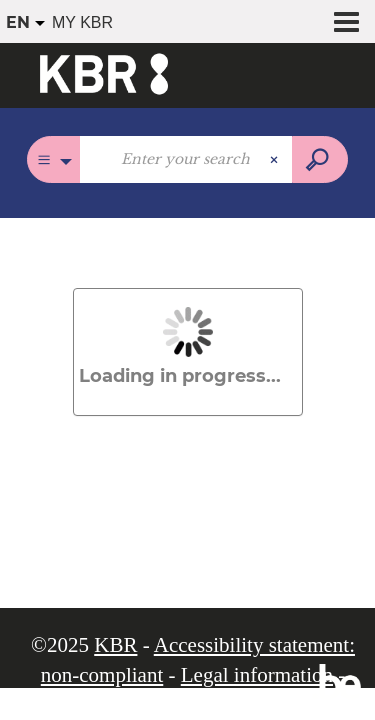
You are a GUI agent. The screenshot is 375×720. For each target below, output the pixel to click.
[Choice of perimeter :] (53, 159)
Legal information (257, 675)
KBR (115, 645)
